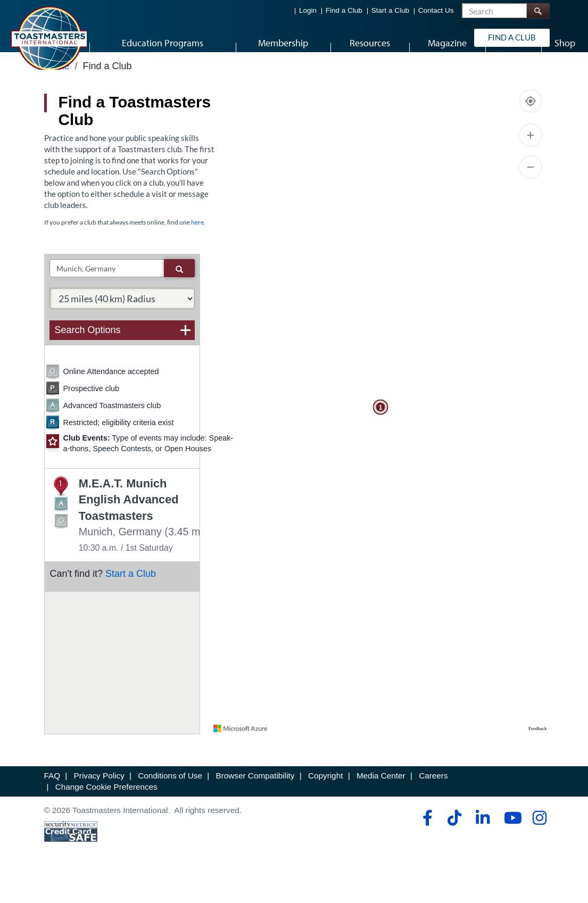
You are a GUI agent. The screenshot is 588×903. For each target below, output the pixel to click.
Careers (433, 804)
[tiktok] (454, 847)
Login (308, 11)
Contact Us (436, 11)
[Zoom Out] (531, 196)
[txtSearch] (107, 297)
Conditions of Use (170, 804)
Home (57, 94)
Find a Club (344, 11)
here (197, 251)
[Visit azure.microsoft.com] (241, 757)
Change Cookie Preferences (106, 816)
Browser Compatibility (255, 804)
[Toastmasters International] (48, 38)
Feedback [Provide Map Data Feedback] (537, 757)
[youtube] (511, 847)
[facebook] (426, 847)
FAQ (52, 804)
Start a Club (390, 11)
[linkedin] (482, 847)
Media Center (381, 804)
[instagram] (539, 847)
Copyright (325, 804)
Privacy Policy (99, 804)
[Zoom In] (531, 164)
